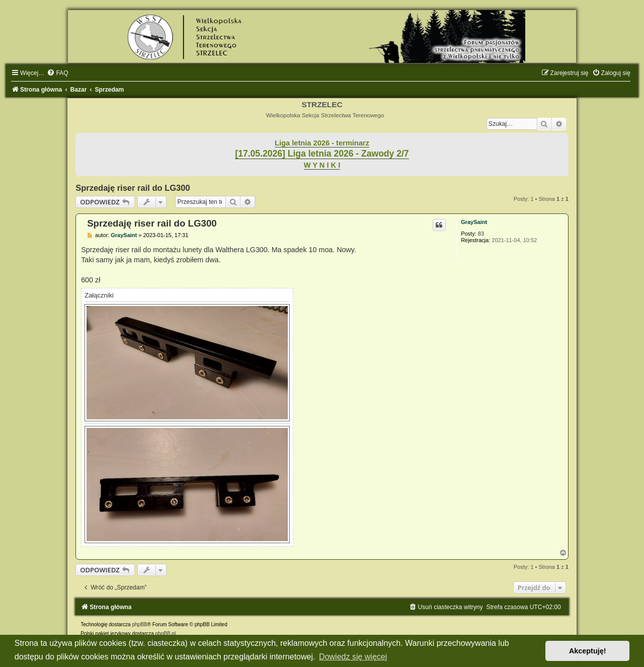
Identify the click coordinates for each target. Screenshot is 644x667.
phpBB (139, 624)
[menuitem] (57, 73)
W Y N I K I (322, 165)
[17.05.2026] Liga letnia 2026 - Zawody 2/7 (322, 154)
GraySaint (474, 222)
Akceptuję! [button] (588, 651)
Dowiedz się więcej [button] (353, 657)
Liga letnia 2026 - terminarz (322, 143)
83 (481, 234)
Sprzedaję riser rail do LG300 (133, 188)
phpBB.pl (166, 634)
